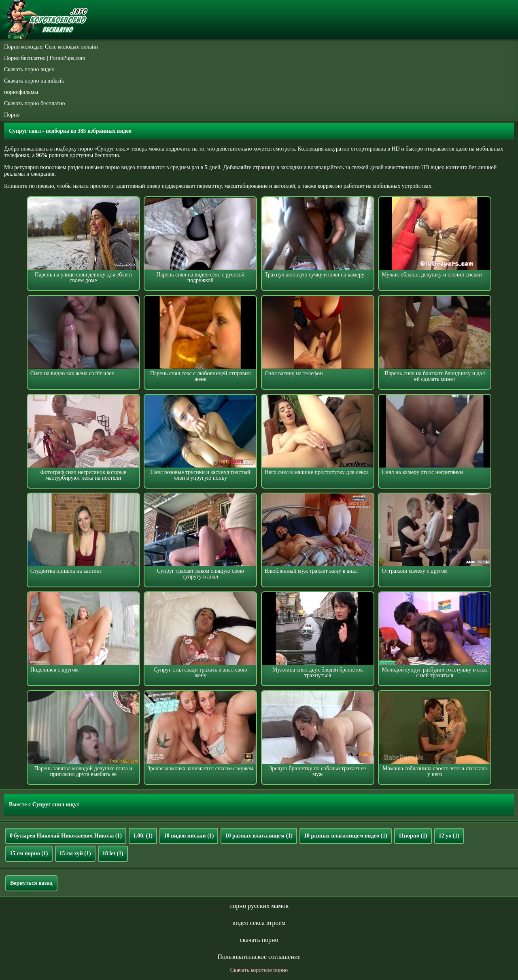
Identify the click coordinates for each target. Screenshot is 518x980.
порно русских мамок (259, 906)
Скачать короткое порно (259, 970)
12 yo (449, 836)
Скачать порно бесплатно (35, 103)
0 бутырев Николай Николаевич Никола (66, 836)
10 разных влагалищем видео (346, 836)
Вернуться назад (31, 883)
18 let (113, 854)
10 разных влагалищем (259, 836)
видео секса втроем (259, 923)
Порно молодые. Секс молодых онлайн (51, 47)
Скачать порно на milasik (34, 81)
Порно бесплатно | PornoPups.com (45, 58)
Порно (12, 115)
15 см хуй (75, 854)
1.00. (143, 836)
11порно (413, 836)
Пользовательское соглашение (259, 957)
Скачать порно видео (29, 69)
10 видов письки (189, 836)
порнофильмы (21, 92)
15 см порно (29, 854)
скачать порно (259, 940)
